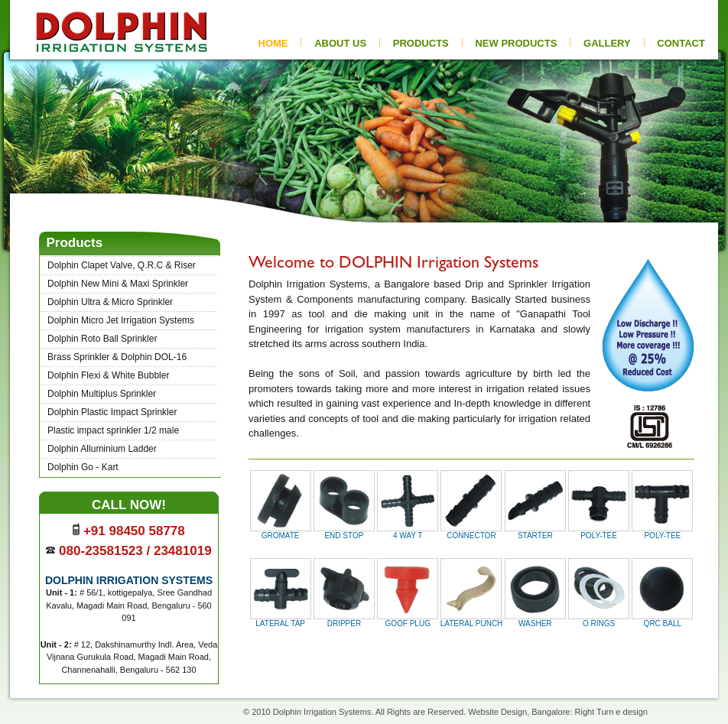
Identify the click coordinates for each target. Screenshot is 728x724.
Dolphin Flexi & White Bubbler (108, 375)
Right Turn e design (611, 712)
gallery (607, 43)
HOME (273, 43)
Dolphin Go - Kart (83, 467)
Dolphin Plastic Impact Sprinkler (112, 412)
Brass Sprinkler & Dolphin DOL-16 (117, 357)
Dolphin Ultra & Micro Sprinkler (110, 302)
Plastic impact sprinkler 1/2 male (113, 430)
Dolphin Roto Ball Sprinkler (102, 339)
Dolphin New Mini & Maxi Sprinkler (118, 284)
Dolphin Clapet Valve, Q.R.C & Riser (122, 265)
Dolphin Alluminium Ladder (102, 449)
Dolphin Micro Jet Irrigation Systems (121, 320)
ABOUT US (340, 43)
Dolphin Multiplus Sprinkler (102, 394)
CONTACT (681, 43)
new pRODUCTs (516, 43)
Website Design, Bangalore (519, 712)
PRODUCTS (421, 43)
